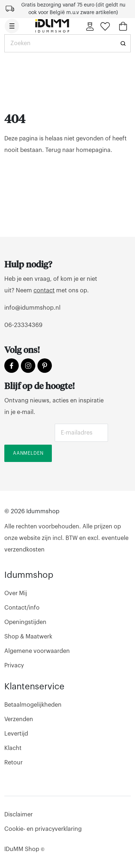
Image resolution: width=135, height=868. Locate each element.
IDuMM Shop (24, 849)
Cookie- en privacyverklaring (43, 829)
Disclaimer (19, 815)
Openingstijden (25, 622)
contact (44, 291)
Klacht (13, 748)
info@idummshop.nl (32, 308)
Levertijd (16, 734)
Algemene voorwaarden (37, 651)
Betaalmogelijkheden (33, 705)
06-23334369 (23, 325)
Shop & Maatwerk (28, 637)
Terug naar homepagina (78, 150)
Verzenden (19, 719)
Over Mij (16, 593)
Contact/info (22, 608)
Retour (13, 763)
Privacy (14, 666)
